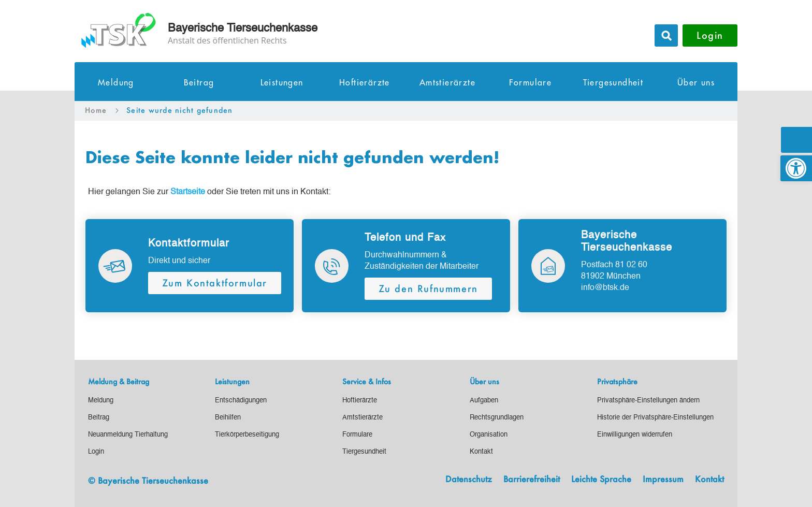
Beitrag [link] (199, 83)
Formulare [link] (531, 83)
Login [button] (710, 35)
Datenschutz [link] (469, 480)
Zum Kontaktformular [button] (215, 283)
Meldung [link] (116, 83)
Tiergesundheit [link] (613, 83)
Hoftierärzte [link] (365, 83)
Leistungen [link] (282, 83)
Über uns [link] (696, 83)
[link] (796, 168)
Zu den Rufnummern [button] (428, 288)
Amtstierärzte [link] (447, 83)
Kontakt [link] (709, 480)
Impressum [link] (663, 480)
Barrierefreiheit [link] (532, 480)
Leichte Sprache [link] (601, 480)
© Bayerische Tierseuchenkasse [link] (148, 480)
